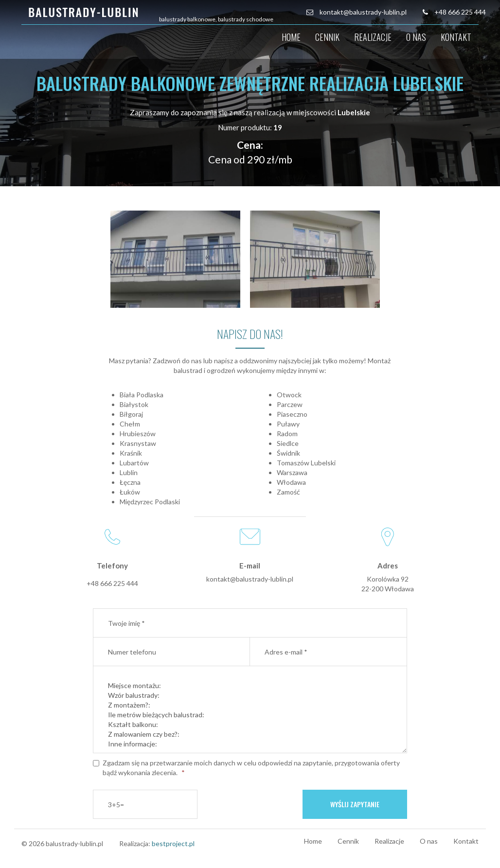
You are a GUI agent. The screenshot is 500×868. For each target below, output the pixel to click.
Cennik (327, 37)
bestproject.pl (173, 843)
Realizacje (373, 37)
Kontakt (456, 37)
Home (291, 37)
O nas (416, 37)
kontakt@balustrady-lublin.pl (363, 12)
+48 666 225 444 (460, 12)
